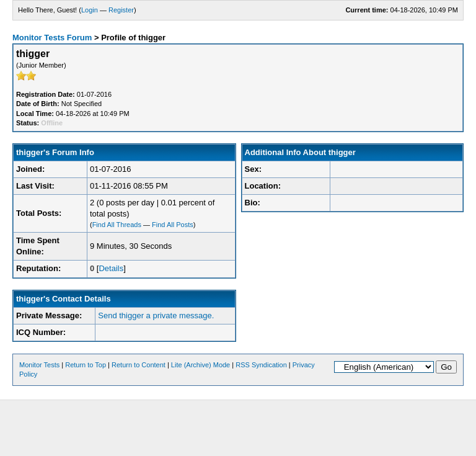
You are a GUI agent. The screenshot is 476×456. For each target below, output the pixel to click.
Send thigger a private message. (156, 315)
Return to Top (86, 365)
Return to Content (139, 365)
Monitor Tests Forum (52, 38)
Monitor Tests (39, 365)
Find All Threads (117, 225)
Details (111, 268)
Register (121, 10)
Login (90, 10)
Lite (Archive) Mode (201, 365)
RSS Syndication (261, 365)
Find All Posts (173, 225)
